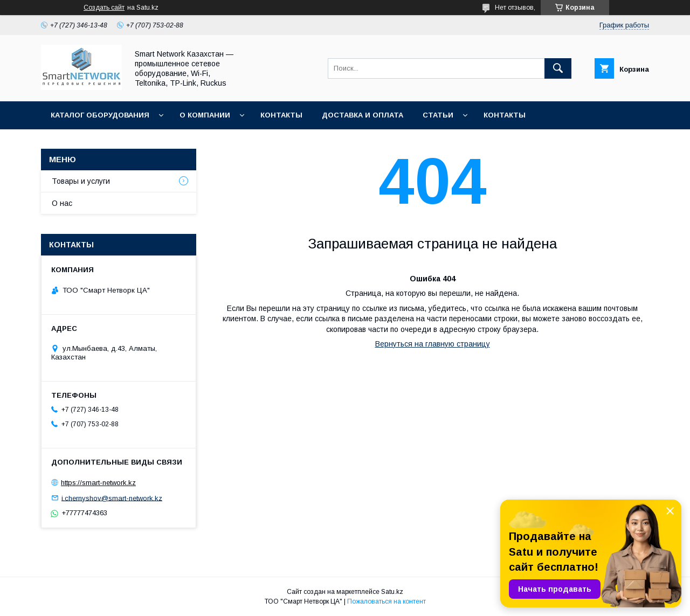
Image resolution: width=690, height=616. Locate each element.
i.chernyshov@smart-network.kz (112, 498)
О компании (205, 115)
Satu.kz (392, 592)
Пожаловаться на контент (387, 601)
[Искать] (558, 68)
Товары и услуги (81, 181)
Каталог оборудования (100, 115)
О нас (62, 203)
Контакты (281, 115)
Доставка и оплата (363, 115)
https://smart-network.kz (98, 483)
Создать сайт (104, 8)
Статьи (438, 115)
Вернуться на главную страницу (433, 344)
